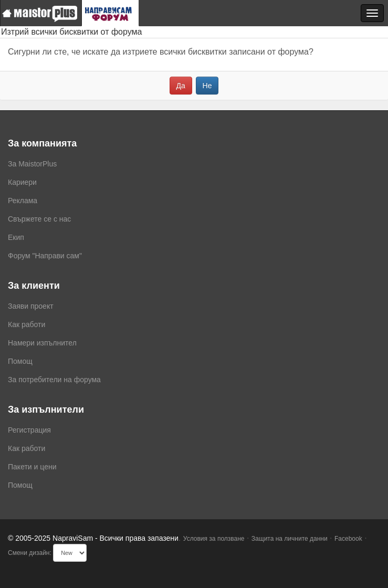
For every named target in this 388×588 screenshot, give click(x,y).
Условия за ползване (214, 539)
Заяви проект (31, 306)
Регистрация (29, 430)
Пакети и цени (32, 467)
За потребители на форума (54, 380)
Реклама (23, 201)
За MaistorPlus (32, 164)
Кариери (22, 182)
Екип (16, 237)
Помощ (20, 361)
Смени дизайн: (30, 553)
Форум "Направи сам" (45, 256)
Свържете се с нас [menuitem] (39, 219)
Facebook (348, 539)
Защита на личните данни (290, 539)
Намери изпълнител (42, 343)
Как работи (27, 324)
